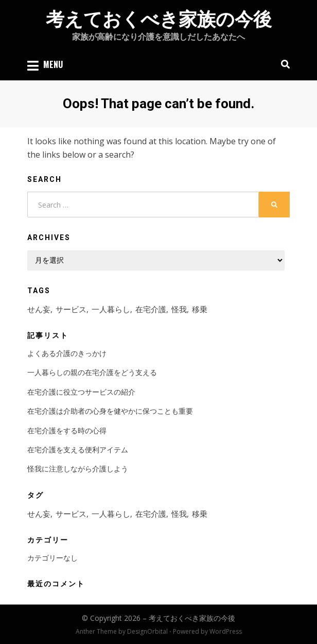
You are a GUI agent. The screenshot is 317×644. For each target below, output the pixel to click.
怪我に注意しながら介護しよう (78, 469)
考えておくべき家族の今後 (159, 20)
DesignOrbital (147, 631)
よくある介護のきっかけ (67, 353)
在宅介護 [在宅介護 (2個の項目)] (151, 309)
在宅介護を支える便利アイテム (78, 450)
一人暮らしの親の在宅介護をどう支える (92, 372)
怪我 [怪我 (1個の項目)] (179, 309)
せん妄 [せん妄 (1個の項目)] (39, 309)
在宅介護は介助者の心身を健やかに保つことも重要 (110, 411)
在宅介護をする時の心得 (67, 430)
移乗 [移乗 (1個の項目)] (200, 309)
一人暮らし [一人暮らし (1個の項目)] (111, 309)
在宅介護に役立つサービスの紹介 (81, 392)
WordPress (226, 631)
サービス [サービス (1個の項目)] (71, 309)
